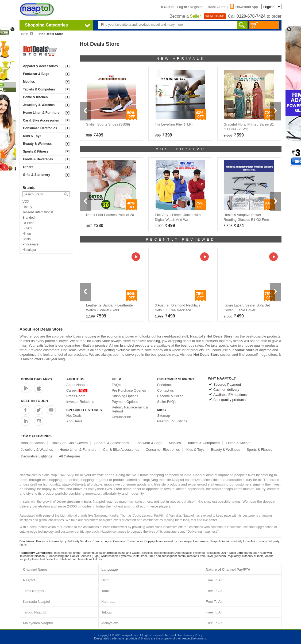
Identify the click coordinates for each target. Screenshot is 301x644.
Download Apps (36, 379)
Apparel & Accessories (40, 66)
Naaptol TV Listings (172, 421)
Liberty (27, 207)
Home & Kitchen (35, 97)
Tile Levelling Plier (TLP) (174, 124)
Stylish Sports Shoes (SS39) (108, 124)
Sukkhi (27, 228)
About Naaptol (77, 385)
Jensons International (38, 212)
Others (28, 167)
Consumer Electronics (40, 128)
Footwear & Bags (36, 74)
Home (26, 34)
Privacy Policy (194, 635)
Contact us (165, 390)
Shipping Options (125, 396)
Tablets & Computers (39, 89)
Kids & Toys (32, 136)
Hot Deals (74, 416)
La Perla (28, 223)
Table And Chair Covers (70, 443)
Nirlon (27, 234)
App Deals (74, 421)
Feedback (165, 385)
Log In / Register (190, 7)
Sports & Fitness (36, 151)
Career (77, 390)
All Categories (70, 456)
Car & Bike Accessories (41, 120)
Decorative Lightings (37, 456)
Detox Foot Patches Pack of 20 (110, 215)
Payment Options (125, 402)
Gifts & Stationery (36, 175)
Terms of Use (173, 635)
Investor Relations (80, 402)
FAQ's (116, 385)
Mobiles (29, 82)
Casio (27, 239)
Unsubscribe (121, 417)
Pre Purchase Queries (129, 390)
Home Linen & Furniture (41, 113)
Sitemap (164, 416)
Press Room (76, 396)
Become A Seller (170, 396)
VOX (26, 202)
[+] (67, 66)
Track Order (216, 7)
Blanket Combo (33, 443)
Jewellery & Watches (39, 105)
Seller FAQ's (167, 402)
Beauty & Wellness (37, 144)
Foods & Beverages (38, 159)
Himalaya (29, 250)
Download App (244, 7)
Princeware (30, 244)
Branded (28, 218)
